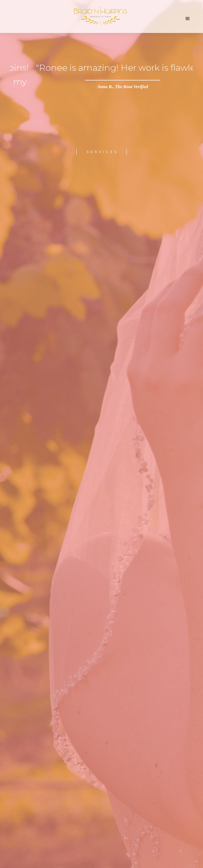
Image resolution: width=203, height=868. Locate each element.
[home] (100, 20)
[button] (188, 19)
